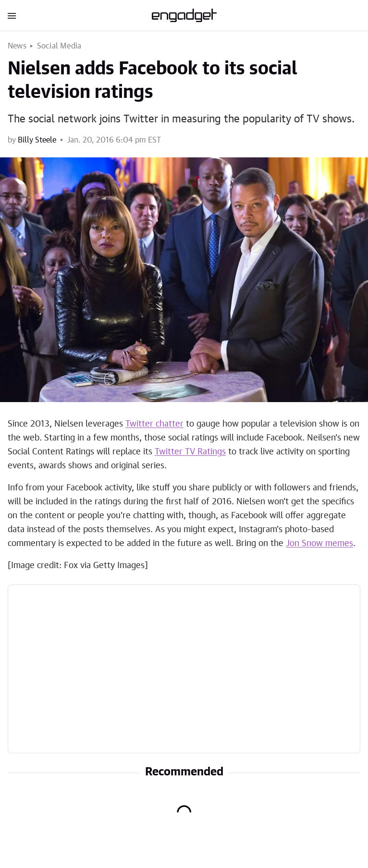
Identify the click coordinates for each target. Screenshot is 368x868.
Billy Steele (37, 140)
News (17, 46)
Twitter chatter (154, 424)
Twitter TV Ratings (190, 452)
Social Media (59, 46)
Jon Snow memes (319, 544)
